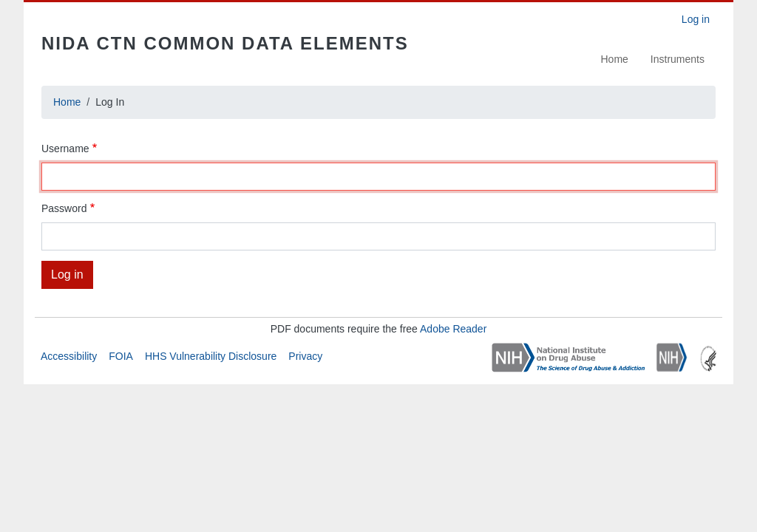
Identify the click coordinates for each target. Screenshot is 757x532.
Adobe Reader (453, 329)
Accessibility (69, 356)
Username (65, 149)
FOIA (121, 356)
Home (615, 59)
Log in (696, 19)
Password (64, 208)
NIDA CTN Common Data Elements (225, 43)
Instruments (678, 59)
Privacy (305, 356)
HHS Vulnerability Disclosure (211, 356)
